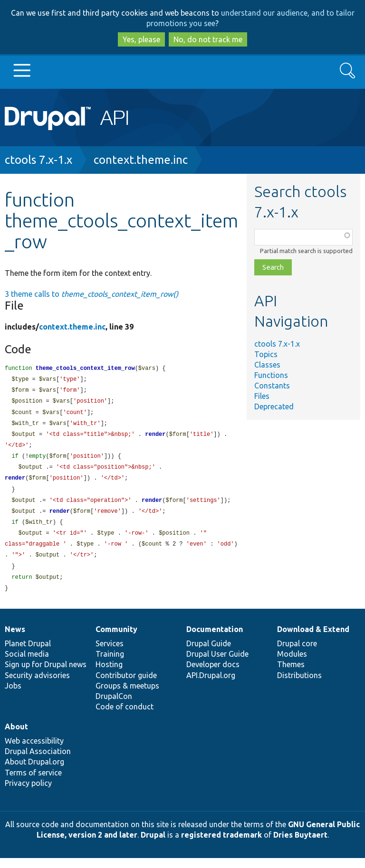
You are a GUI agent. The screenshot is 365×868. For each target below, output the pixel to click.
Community (116, 639)
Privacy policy (28, 793)
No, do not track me (208, 39)
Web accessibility (34, 751)
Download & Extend (313, 639)
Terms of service (33, 783)
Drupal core (297, 653)
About (16, 736)
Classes (267, 365)
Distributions (299, 685)
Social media (27, 664)
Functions (271, 375)
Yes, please (141, 39)
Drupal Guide (209, 653)
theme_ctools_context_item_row (85, 369)
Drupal (153, 845)
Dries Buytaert (300, 845)
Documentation (215, 639)
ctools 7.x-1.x (38, 160)
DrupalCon (114, 706)
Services (110, 653)
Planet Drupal (28, 653)
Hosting (109, 674)
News (15, 639)
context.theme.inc (141, 160)
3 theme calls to (91, 294)
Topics (266, 354)
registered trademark (221, 845)
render (155, 438)
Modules (292, 664)
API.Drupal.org (211, 685)
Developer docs (213, 674)
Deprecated (274, 406)
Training (110, 664)
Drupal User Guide (217, 664)
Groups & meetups (127, 696)
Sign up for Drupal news (46, 674)
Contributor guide (126, 685)
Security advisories (37, 685)
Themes (291, 674)
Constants (272, 386)
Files (262, 396)
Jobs (13, 696)
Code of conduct (125, 717)
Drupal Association (38, 761)
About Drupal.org (34, 772)
